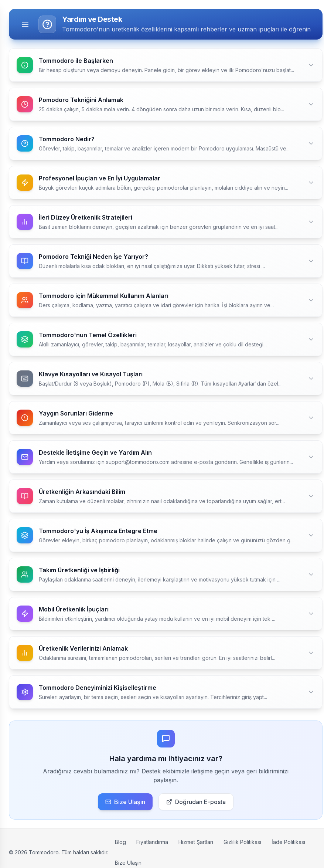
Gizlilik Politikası (242, 842)
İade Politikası (288, 842)
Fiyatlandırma (152, 842)
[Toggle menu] (25, 24)
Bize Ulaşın (125, 802)
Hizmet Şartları (196, 842)
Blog (120, 842)
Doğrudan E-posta (196, 802)
